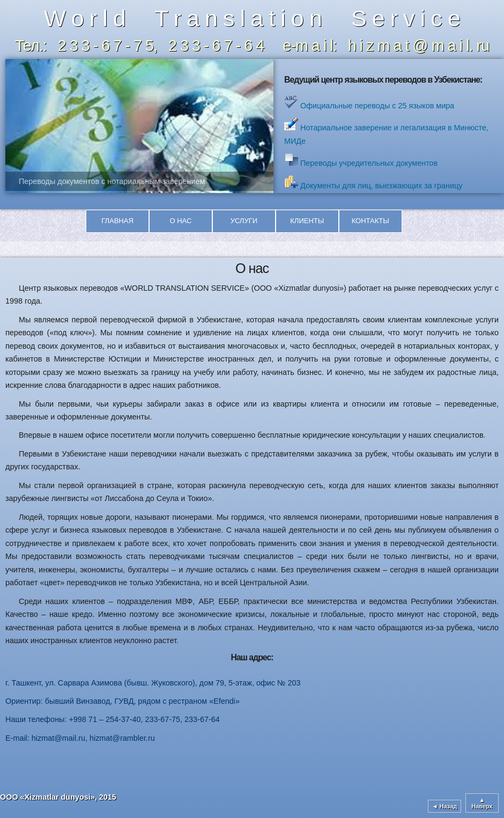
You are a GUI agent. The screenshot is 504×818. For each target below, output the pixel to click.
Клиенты (307, 221)
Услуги (244, 221)
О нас (180, 221)
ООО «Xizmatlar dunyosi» (47, 797)
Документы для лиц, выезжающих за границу (380, 186)
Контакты (370, 221)
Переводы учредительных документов (368, 163)
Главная (117, 221)
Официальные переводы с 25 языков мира (376, 106)
